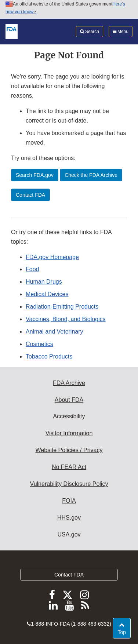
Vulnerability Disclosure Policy (69, 484)
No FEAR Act (69, 467)
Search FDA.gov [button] (35, 175)
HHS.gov (69, 518)
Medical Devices (47, 294)
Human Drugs (44, 282)
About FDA (69, 400)
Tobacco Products (49, 356)
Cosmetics (39, 344)
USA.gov (69, 534)
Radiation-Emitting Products (62, 307)
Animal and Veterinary (55, 332)
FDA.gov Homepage (52, 257)
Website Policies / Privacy (69, 450)
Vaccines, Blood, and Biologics (66, 319)
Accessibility (69, 416)
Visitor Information (69, 433)
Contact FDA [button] (30, 195)
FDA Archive (69, 383)
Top (124, 632)
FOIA (69, 501)
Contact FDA (69, 575)
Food (32, 269)
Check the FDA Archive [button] (91, 175)
